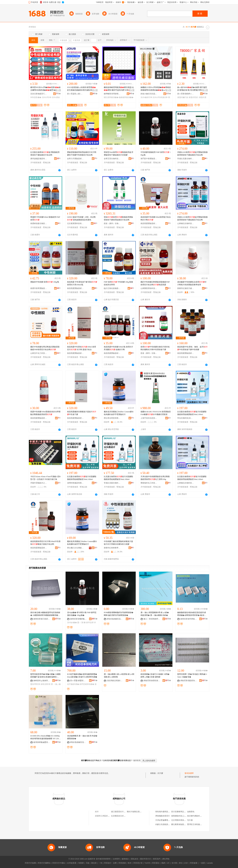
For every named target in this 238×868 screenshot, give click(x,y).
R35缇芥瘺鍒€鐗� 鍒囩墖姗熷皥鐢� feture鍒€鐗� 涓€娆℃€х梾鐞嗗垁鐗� (82, 676)
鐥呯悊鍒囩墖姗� (87, 684)
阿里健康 (194, 863)
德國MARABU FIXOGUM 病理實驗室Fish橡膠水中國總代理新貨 (156, 413)
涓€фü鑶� (72, 623)
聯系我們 (157, 859)
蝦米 (130, 863)
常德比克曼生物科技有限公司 (186, 159)
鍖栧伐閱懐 (46, 684)
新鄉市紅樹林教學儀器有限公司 (112, 548)
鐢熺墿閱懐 (35, 684)
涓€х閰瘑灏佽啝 (160, 97)
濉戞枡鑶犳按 (183, 97)
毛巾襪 (190, 820)
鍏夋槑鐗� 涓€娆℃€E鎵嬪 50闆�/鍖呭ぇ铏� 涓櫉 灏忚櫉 (155, 676)
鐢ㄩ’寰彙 (81, 623)
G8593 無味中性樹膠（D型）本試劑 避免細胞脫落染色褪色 (81, 218)
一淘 (100, 863)
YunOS (147, 863)
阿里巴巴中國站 (59, 863)
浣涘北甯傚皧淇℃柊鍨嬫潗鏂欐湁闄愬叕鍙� (39, 94)
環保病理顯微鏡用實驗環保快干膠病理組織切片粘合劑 (118, 218)
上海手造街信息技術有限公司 (149, 418)
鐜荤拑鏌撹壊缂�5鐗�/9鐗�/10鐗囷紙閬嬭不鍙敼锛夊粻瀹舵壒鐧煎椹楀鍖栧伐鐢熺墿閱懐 (45, 676)
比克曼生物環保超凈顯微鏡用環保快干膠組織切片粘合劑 (45, 154)
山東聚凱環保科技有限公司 (149, 288)
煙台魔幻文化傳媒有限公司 (75, 548)
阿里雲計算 (138, 863)
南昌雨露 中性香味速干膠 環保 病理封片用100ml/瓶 (82, 283)
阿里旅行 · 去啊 (110, 863)
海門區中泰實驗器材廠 (149, 159)
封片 (97, 812)
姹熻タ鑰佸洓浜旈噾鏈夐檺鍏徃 (149, 94)
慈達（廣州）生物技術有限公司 (112, 223)
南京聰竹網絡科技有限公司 (198, 816)
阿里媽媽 (122, 863)
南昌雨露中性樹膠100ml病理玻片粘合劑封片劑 (156, 218)
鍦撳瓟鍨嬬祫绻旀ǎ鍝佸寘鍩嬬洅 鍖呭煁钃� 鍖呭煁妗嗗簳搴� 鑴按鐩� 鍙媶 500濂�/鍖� (192, 614)
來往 (181, 863)
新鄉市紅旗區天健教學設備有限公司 (186, 288)
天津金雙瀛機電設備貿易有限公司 (169, 820)
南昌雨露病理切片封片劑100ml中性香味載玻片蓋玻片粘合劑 (45, 543)
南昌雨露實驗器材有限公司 (149, 223)
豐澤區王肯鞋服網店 (195, 824)
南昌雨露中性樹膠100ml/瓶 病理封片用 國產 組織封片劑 (118, 348)
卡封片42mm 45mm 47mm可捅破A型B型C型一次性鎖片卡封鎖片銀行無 (45, 478)
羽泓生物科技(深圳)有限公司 (186, 418)
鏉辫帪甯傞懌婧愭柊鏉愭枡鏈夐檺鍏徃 (112, 94)
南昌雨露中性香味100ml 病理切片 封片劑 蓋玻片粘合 (82, 348)
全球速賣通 (72, 863)
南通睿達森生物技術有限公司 (39, 223)
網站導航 (166, 859)
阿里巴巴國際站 (44, 863)
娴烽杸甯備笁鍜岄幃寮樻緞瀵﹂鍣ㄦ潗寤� (42, 619)
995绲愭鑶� (36, 97)
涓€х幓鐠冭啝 (146, 97)
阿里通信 (156, 863)
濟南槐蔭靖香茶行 (163, 816)
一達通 (202, 863)
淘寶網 (81, 863)
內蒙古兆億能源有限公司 (165, 824)
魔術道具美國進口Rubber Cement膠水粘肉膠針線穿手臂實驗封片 (119, 413)
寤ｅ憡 (58, 90)
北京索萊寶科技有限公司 (75, 223)
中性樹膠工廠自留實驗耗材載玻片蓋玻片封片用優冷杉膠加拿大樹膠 (118, 543)
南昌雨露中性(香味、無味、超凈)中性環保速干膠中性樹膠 (192, 348)
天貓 (87, 863)
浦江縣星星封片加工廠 (120, 812)
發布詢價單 (189, 773)
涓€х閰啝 (47, 97)
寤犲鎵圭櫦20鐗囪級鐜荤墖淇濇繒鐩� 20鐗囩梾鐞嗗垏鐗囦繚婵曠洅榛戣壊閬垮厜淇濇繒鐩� (45, 614)
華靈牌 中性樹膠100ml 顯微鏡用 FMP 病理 (45, 218)
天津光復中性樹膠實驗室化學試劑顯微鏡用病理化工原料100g (155, 478)
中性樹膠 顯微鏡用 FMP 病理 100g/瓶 (156, 154)
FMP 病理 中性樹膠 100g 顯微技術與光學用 (118, 283)
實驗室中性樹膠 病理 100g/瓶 (45, 282)
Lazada (210, 863)
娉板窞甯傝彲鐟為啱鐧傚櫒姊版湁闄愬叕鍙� (189, 681)
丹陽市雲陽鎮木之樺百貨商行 (39, 483)
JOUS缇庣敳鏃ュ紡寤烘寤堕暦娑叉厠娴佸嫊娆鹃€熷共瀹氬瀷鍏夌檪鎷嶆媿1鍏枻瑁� (82, 89)
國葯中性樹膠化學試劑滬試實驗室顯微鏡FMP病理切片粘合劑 (45, 348)
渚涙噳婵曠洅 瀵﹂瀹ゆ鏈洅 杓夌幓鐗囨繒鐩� (82, 737)
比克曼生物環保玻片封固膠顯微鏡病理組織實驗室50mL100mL (192, 413)
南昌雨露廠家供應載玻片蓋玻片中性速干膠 (82, 413)
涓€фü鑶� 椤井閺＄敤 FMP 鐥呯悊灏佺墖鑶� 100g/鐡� (82, 614)
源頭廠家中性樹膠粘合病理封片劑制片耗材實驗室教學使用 (192, 283)
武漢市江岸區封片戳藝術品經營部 (109, 816)
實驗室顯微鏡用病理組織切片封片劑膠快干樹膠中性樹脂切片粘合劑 (82, 154)
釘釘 (186, 863)
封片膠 (160, 773)
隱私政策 (134, 859)
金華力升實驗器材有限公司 (75, 159)
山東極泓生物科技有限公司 (186, 223)
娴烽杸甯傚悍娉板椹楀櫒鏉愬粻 (189, 619)
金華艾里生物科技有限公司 (112, 159)
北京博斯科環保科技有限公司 (183, 820)
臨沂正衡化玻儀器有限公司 (112, 288)
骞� (58, 94)
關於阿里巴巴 (146, 859)
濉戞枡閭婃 (194, 97)
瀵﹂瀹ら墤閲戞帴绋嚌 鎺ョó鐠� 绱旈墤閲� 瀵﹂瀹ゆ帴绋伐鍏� (155, 614)
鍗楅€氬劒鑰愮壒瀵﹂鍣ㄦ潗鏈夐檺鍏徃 (115, 619)
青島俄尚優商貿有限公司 (165, 812)
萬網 (163, 863)
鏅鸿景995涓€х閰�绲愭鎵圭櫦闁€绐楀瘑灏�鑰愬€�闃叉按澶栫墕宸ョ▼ (45, 89)
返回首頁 (137, 760)
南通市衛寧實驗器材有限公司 (39, 288)
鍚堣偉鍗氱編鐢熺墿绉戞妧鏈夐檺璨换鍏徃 (42, 742)
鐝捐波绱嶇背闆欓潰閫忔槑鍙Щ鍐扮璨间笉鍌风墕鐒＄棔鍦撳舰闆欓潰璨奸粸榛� (119, 89)
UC (168, 863)
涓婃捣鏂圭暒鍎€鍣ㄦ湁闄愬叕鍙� (115, 681)
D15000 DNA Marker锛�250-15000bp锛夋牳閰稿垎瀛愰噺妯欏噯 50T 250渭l (45, 737)
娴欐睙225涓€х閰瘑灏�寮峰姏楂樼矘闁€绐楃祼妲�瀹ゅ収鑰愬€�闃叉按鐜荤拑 (156, 89)
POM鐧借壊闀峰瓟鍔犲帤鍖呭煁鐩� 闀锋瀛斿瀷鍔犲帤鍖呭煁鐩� (119, 614)
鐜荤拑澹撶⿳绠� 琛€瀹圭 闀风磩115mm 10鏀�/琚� (192, 676)
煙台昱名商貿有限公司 (112, 418)
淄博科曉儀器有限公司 (75, 483)
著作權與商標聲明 (103, 859)
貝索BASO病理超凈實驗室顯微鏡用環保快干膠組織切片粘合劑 (192, 154)
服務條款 (125, 859)
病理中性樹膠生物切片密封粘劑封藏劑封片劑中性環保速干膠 (155, 348)
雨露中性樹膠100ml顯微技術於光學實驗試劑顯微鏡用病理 (45, 413)
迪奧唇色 (191, 812)
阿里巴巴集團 (30, 863)
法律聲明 (116, 859)
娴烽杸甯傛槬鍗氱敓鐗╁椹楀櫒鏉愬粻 (78, 619)
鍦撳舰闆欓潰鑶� (126, 97)
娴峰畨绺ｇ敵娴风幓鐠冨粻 (42, 681)
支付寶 (174, 863)
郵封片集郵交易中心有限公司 (139, 812)
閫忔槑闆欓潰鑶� (111, 97)
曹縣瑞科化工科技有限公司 (149, 483)
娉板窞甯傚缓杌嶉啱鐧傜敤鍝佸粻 (152, 681)
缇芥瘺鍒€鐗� (73, 684)
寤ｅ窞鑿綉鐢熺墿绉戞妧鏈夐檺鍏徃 (78, 681)
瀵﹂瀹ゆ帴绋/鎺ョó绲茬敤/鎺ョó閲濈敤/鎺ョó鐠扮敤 (119, 676)
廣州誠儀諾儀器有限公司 (39, 159)
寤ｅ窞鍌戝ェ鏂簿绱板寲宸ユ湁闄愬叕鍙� (75, 94)
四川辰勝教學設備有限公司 (182, 812)
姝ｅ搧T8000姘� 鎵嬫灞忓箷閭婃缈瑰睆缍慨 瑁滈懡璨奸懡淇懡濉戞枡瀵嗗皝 (192, 89)
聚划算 (94, 863)
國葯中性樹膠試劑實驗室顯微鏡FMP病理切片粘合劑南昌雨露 (155, 283)
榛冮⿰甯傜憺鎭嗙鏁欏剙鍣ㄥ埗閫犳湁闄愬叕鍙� (152, 619)
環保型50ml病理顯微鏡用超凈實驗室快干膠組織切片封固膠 (118, 154)
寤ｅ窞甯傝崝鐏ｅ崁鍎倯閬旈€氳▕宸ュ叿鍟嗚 (186, 94)
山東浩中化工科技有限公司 (39, 353)
